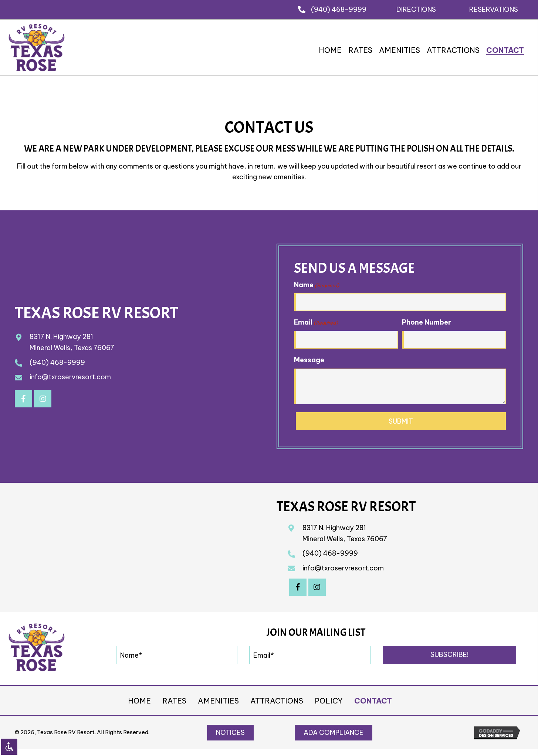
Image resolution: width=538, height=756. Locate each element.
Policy (329, 701)
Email (316, 322)
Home (139, 701)
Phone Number (427, 322)
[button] (416, 9)
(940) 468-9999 (339, 9)
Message (309, 360)
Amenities (218, 701)
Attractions (277, 701)
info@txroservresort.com (70, 377)
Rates (174, 701)
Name (317, 285)
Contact (373, 701)
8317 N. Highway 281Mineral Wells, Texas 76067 (345, 533)
